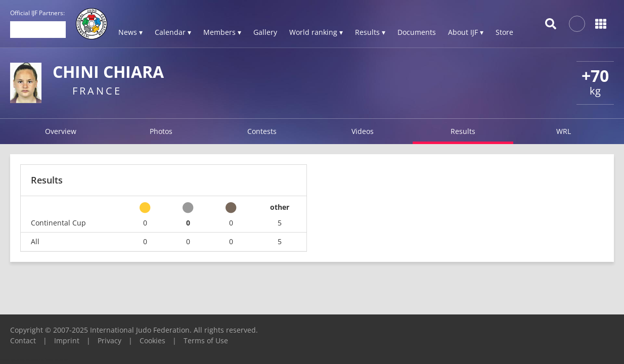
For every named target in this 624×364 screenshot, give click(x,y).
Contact (23, 340)
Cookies (152, 340)
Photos (161, 131)
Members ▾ (222, 32)
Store (504, 32)
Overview (61, 131)
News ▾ (130, 32)
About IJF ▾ (466, 32)
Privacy (109, 340)
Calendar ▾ (173, 32)
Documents (417, 32)
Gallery (265, 32)
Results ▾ (370, 32)
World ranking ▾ (316, 32)
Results (463, 131)
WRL (564, 131)
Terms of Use (206, 340)
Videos (363, 131)
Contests (262, 131)
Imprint (67, 340)
